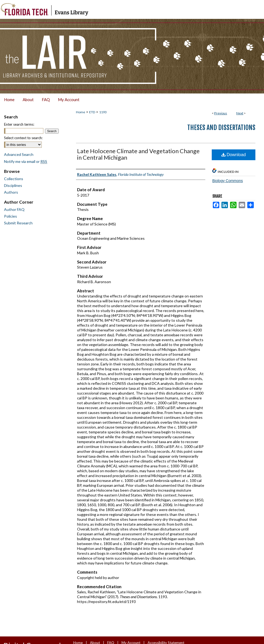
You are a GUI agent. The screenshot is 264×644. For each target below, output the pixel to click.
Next (240, 113)
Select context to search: (23, 138)
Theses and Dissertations (221, 128)
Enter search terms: (19, 124)
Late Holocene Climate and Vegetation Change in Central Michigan (138, 154)
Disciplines (13, 185)
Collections (14, 179)
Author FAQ (14, 209)
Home (81, 112)
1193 (103, 112)
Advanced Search (19, 154)
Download (234, 155)
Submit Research (18, 223)
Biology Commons (228, 181)
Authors (11, 192)
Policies (11, 216)
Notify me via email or (26, 161)
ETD (92, 112)
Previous (221, 113)
